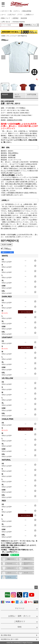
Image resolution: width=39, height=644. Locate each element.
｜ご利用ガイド (29, 15)
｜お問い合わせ (5, 22)
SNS (19, 627)
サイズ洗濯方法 (18, 96)
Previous (3, 57)
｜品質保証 (15, 18)
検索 (21, 25)
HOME (3, 36)
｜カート (3, 15)
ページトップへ (36, 587)
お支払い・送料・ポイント (20, 616)
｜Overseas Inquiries (18, 22)
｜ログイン (16, 11)
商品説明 (5, 94)
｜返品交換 (23, 18)
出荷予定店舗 (32, 94)
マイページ (20, 608)
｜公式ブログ (11, 15)
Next (36, 57)
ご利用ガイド (20, 621)
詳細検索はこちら (30, 25)
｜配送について (5, 18)
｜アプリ (20, 15)
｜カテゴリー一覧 (6, 11)
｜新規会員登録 (26, 11)
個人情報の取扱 (6, 635)
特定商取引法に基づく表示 (10, 639)
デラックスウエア (12, 36)
